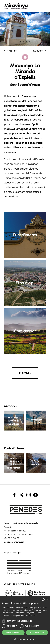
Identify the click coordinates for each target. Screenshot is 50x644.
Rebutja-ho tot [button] (37, 632)
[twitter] (21, 495)
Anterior (12, 51)
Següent (38, 51)
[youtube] (35, 495)
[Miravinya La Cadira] (36, 412)
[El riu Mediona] (36, 454)
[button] (6, 421)
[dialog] (25, 620)
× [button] (47, 600)
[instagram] (29, 495)
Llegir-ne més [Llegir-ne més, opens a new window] (32, 615)
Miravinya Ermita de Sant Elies (14, 421)
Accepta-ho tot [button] (13, 632)
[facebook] (15, 495)
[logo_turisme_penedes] (25, 502)
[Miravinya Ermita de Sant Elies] (14, 412)
